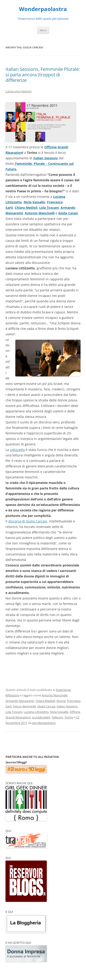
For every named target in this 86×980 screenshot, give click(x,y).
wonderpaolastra (44, 723)
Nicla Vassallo (34, 202)
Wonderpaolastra (43, 9)
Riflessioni (12, 695)
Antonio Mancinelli (40, 213)
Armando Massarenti (20, 701)
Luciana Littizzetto (36, 712)
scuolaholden (41, 717)
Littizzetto (17, 450)
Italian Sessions (46, 158)
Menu (43, 30)
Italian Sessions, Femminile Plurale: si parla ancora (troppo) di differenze (43, 75)
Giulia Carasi (68, 213)
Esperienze (63, 690)
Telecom (57, 717)
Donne (61, 701)
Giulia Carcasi (46, 706)
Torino (69, 717)
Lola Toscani (49, 208)
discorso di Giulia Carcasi (28, 521)
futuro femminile (25, 706)
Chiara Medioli (26, 208)
